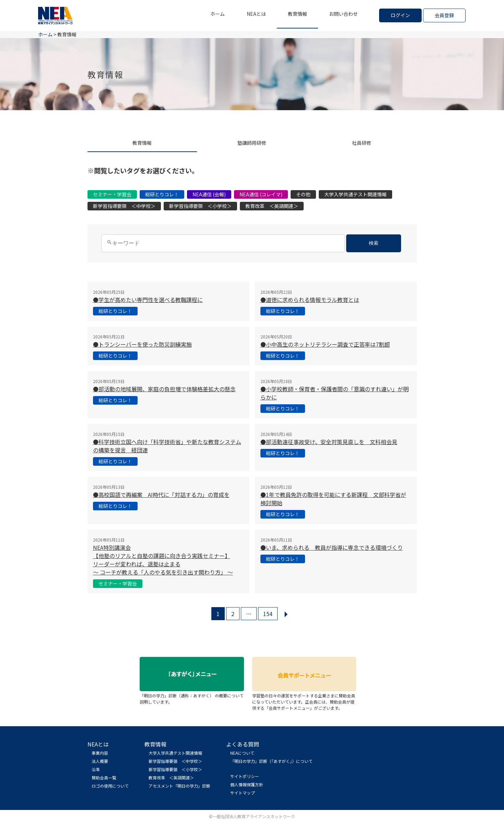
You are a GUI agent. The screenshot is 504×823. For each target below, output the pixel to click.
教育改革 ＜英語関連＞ (272, 206)
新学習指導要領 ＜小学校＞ (200, 206)
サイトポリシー (245, 776)
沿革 (96, 769)
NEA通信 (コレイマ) (261, 194)
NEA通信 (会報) (209, 194)
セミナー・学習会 (112, 194)
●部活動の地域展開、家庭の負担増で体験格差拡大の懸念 (164, 389)
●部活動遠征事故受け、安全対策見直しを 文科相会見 (329, 442)
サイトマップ (243, 793)
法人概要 (100, 761)
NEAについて (242, 753)
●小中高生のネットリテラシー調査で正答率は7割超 (325, 344)
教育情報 (297, 14)
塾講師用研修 (252, 143)
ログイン (400, 15)
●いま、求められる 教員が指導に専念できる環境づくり (332, 547)
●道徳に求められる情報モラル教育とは (310, 300)
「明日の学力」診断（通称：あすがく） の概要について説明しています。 (192, 696)
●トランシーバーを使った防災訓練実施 (142, 344)
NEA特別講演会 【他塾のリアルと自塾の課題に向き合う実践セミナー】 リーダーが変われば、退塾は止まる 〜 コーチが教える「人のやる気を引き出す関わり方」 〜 (163, 560)
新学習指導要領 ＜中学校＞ (124, 206)
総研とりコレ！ (162, 194)
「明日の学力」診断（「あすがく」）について (271, 761)
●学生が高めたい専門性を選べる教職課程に (148, 300)
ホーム (218, 14)
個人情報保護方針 (247, 784)
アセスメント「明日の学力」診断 (179, 786)
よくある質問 (243, 744)
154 (268, 614)
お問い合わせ (343, 14)
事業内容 (100, 753)
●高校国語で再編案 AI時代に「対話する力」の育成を (161, 495)
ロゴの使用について (110, 786)
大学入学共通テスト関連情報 (355, 194)
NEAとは (256, 14)
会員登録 (444, 15)
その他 (303, 194)
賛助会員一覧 (104, 778)
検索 (374, 243)
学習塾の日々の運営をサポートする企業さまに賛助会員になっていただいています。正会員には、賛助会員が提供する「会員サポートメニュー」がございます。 (304, 699)
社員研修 (362, 143)
